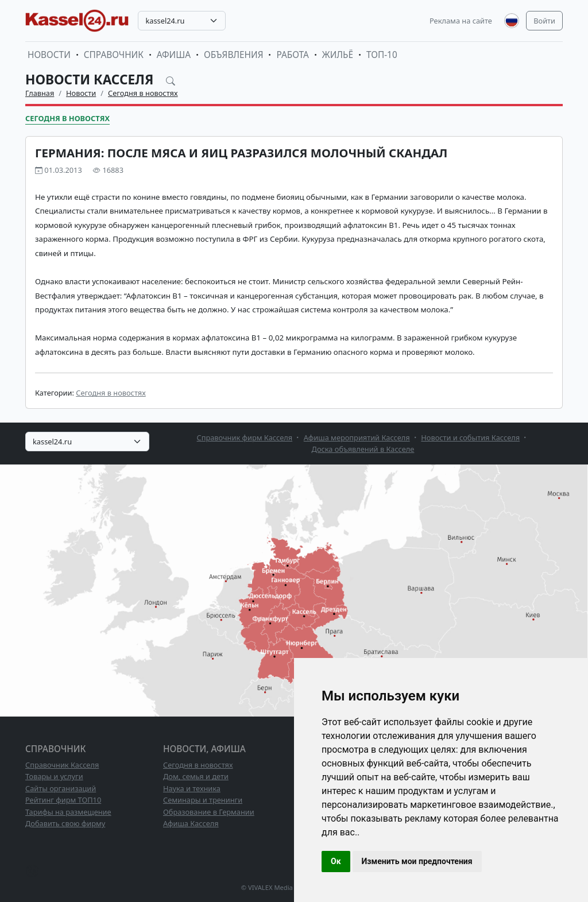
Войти (544, 21)
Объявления (234, 55)
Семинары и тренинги (203, 800)
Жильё (338, 55)
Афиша (174, 55)
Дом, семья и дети (196, 776)
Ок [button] (336, 861)
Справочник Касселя (62, 765)
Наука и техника (192, 788)
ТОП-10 (382, 55)
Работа (292, 55)
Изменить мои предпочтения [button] (417, 861)
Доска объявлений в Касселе (363, 449)
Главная (40, 93)
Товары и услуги (54, 776)
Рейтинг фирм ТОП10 (63, 800)
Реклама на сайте (461, 21)
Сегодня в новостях (143, 93)
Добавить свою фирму (65, 823)
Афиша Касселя (191, 823)
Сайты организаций (61, 788)
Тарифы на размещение (68, 812)
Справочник (114, 55)
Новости (49, 55)
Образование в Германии (209, 812)
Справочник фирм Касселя (245, 438)
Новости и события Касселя (470, 438)
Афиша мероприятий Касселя (357, 438)
